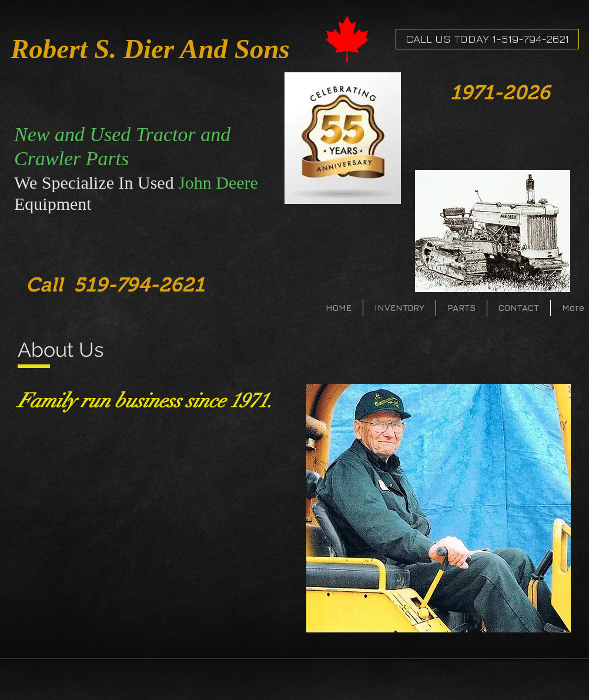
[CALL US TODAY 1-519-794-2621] (487, 39)
